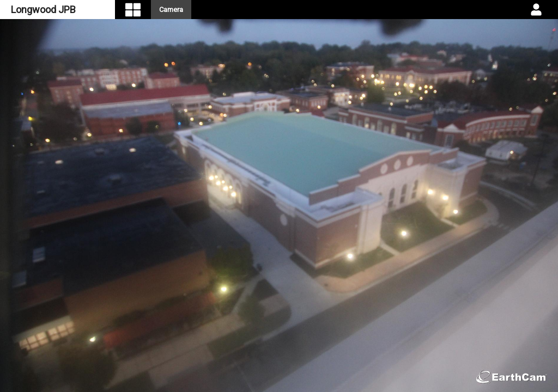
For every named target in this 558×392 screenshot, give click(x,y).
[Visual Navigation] (133, 10)
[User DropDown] (536, 10)
